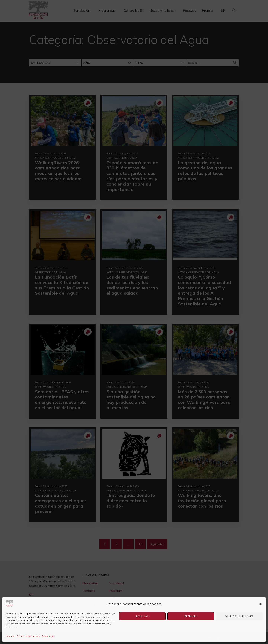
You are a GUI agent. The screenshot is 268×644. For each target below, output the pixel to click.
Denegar (191, 616)
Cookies (10, 636)
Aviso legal (48, 636)
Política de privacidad (28, 636)
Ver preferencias (239, 616)
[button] (261, 604)
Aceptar (142, 616)
